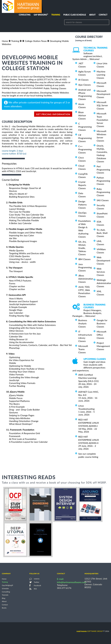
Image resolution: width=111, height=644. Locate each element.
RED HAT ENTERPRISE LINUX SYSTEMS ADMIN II (89, 440)
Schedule (5, 589)
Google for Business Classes (102, 323)
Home (5, 41)
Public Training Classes (55, 88)
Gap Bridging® (7, 585)
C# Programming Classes (85, 138)
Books (4, 608)
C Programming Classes (85, 127)
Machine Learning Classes (101, 75)
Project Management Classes (103, 346)
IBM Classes (84, 259)
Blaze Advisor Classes (82, 115)
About (92, 15)
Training (56, 15)
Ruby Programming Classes (103, 192)
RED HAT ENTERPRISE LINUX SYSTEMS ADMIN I (89, 423)
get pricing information (53, 114)
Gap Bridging (41, 15)
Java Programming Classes (85, 267)
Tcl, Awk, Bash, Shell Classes (102, 233)
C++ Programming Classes (85, 149)
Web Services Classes (101, 272)
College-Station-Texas (36, 41)
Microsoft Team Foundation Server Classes (102, 120)
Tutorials (5, 595)
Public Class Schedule (75, 15)
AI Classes (83, 80)
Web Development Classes (103, 260)
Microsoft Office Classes (102, 335)
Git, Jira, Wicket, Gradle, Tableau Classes (82, 248)
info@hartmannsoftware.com (71, 582)
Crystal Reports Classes (82, 185)
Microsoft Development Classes (103, 94)
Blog (4, 598)
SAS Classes (103, 200)
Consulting (25, 15)
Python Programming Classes (103, 181)
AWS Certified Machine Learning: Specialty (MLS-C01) (88, 378)
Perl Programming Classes (103, 170)
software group (90, 631)
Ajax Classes (84, 85)
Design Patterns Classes (82, 205)
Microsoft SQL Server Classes (102, 105)
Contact (103, 15)
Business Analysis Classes (83, 323)
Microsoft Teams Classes (83, 349)
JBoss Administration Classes (86, 279)
